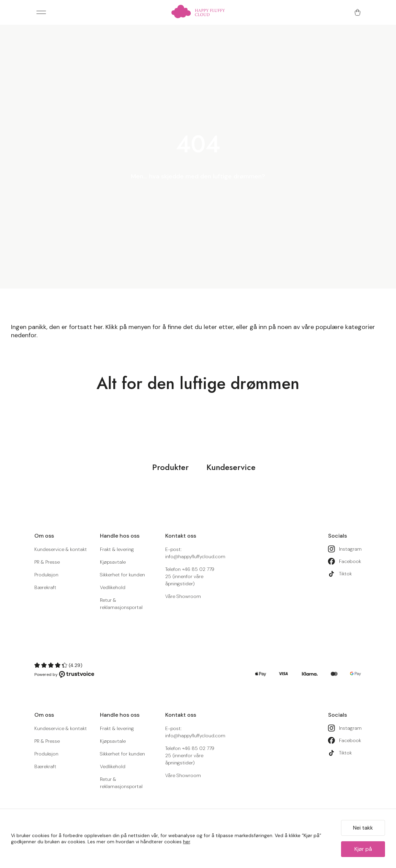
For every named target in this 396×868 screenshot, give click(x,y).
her (186, 842)
